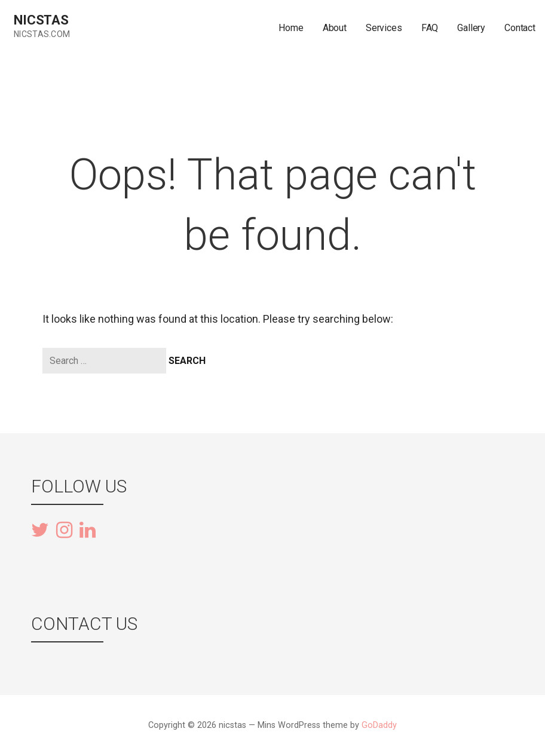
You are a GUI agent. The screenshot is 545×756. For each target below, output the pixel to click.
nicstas (41, 20)
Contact (520, 28)
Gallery (471, 28)
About (335, 28)
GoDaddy (379, 725)
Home (291, 28)
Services (384, 28)
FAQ (430, 28)
